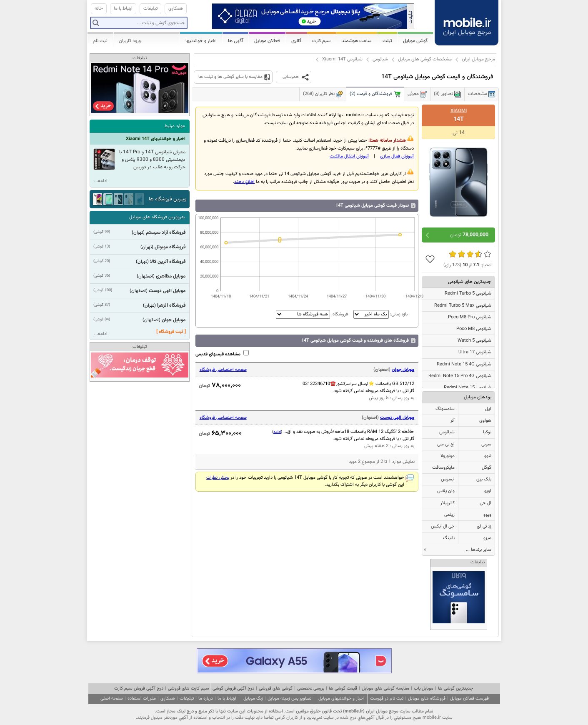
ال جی (485, 503)
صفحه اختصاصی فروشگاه (223, 370)
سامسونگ (445, 409)
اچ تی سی (446, 444)
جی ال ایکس (443, 526)
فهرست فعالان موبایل (469, 699)
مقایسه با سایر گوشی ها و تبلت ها (230, 77)
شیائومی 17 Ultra (475, 352)
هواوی (485, 421)
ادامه (277, 432)
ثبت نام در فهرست (387, 699)
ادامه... (101, 181)
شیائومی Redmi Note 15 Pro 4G (460, 376)
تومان (469, 235)
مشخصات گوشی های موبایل (425, 59)
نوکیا (487, 432)
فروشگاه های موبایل (427, 699)
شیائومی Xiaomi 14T (342, 59)
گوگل (487, 468)
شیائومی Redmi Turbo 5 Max (463, 306)
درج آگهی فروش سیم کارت (139, 689)
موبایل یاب (424, 689)
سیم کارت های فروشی (189, 689)
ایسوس (448, 479)
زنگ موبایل (253, 699)
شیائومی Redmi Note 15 (468, 388)
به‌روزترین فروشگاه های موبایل (157, 217)
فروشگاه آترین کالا (168, 262)
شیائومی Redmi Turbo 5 (468, 294)
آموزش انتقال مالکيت (349, 156)
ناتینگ (449, 538)
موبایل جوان (403, 370)
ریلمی (449, 515)
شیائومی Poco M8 (474, 329)
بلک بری (484, 479)
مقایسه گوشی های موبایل (385, 689)
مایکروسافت (443, 468)
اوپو (488, 491)
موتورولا (448, 456)
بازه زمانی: (380, 314)
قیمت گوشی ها (343, 689)
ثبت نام (100, 41)
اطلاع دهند (244, 182)
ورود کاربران (130, 41)
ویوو (487, 515)
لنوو (488, 456)
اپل (488, 409)
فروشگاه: (312, 314)
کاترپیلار (448, 503)
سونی (486, 444)
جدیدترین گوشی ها (455, 689)
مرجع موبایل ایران (478, 59)
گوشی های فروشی (276, 689)
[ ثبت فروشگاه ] (171, 332)
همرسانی (291, 77)
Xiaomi (459, 111)
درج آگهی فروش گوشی (233, 689)
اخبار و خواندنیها (201, 41)
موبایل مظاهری (171, 276)
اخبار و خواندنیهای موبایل (342, 699)
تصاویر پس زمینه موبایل (289, 699)
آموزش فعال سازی (397, 156)
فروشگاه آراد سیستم (166, 232)
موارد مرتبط (175, 126)
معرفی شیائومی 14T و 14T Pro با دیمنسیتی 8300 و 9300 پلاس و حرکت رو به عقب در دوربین (152, 160)
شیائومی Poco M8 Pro (470, 317)
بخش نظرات (218, 478)
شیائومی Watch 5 (474, 341)
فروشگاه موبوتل (170, 247)
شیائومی (380, 59)
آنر (453, 421)
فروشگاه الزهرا (171, 305)
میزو (487, 538)
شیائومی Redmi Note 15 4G (464, 364)
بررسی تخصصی (311, 689)
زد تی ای (484, 526)
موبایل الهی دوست (397, 418)
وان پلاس (446, 491)
